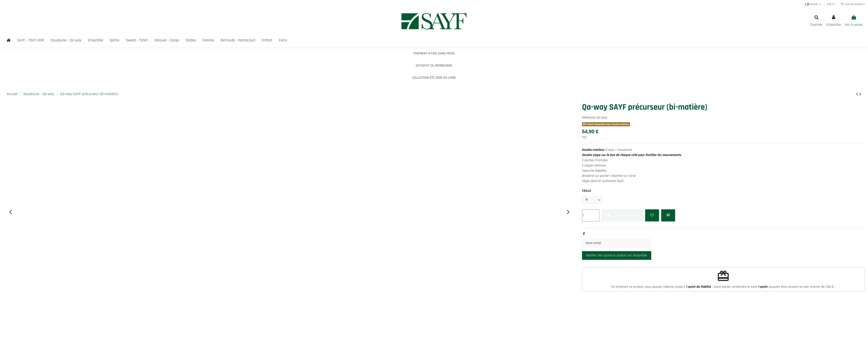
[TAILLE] (592, 200)
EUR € (831, 4)
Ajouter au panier (622, 216)
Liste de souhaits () (853, 4)
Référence (589, 118)
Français (814, 4)
